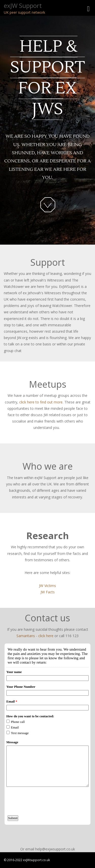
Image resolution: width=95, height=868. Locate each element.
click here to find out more (41, 402)
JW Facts (48, 592)
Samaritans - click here (35, 636)
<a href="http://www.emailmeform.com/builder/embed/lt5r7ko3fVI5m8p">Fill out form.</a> (48, 741)
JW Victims (48, 586)
